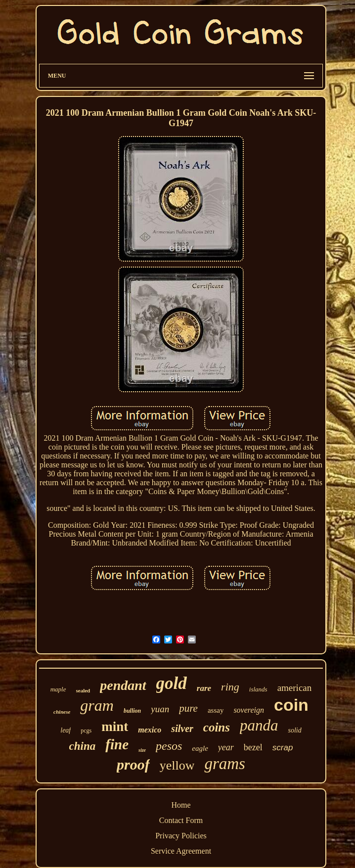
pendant (123, 685)
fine (117, 744)
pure (188, 708)
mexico (150, 730)
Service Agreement (181, 851)
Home (181, 805)
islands (258, 689)
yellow (177, 765)
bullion (132, 711)
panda (259, 725)
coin (291, 705)
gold (172, 683)
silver (182, 729)
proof (133, 764)
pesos (169, 746)
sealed (83, 690)
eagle (200, 748)
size (142, 750)
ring (230, 687)
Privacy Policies (181, 836)
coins (217, 727)
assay (216, 710)
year (226, 747)
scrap (283, 748)
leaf (66, 730)
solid (294, 730)
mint (115, 727)
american (295, 688)
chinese (62, 712)
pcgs (86, 731)
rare (204, 688)
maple (58, 689)
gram (97, 705)
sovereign (249, 710)
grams (225, 764)
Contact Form (181, 820)
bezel (253, 747)
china (83, 746)
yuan (160, 709)
